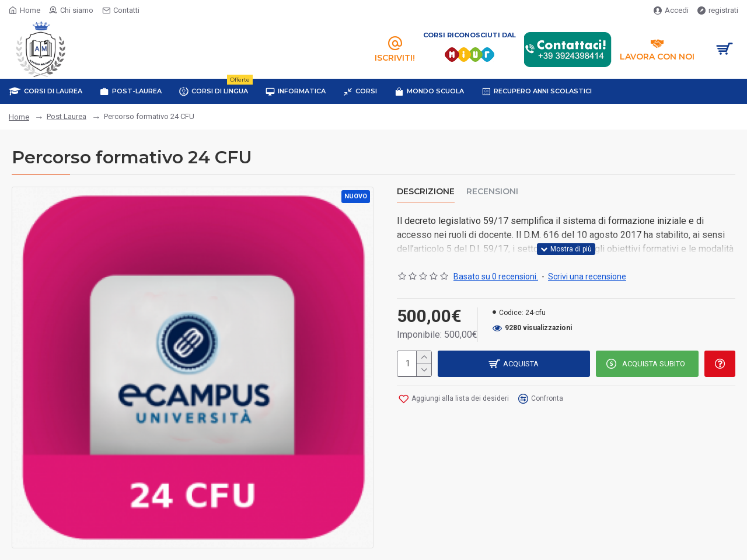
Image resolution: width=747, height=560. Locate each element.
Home (19, 117)
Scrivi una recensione (587, 276)
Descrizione (426, 192)
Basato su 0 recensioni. (496, 276)
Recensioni (492, 192)
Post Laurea (67, 116)
